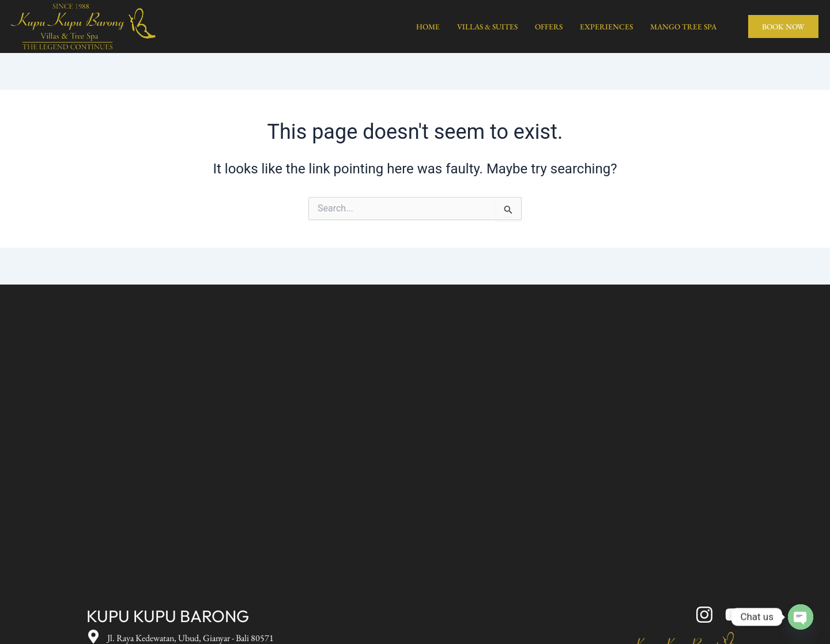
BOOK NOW (783, 26)
